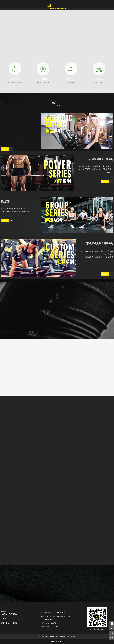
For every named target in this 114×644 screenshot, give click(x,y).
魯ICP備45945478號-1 (57, 642)
